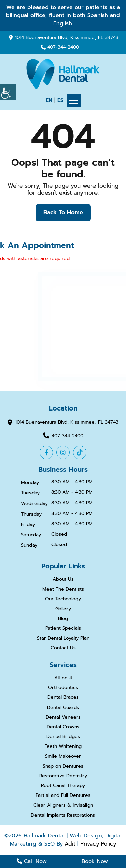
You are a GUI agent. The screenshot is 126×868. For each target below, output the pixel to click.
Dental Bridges (63, 737)
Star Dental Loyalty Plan (63, 639)
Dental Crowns (63, 727)
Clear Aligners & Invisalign (63, 805)
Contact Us (63, 648)
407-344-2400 (63, 47)
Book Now (95, 861)
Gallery (63, 609)
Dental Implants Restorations (63, 815)
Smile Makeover (63, 756)
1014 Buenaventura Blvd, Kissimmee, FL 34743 (67, 37)
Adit (70, 844)
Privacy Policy (98, 844)
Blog (63, 619)
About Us (63, 580)
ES (60, 100)
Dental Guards (63, 708)
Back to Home (63, 212)
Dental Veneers (63, 717)
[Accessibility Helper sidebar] (8, 92)
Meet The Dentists (63, 590)
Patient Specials (63, 629)
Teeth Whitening (63, 747)
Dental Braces (63, 698)
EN (49, 100)
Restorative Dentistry (63, 776)
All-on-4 (63, 678)
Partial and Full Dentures (63, 796)
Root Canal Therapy (63, 786)
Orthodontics (63, 688)
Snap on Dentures (63, 766)
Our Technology (63, 599)
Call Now (32, 861)
